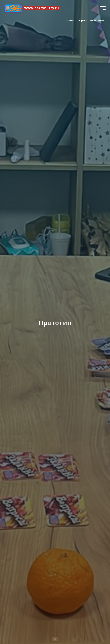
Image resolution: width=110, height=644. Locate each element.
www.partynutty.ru (42, 8)
